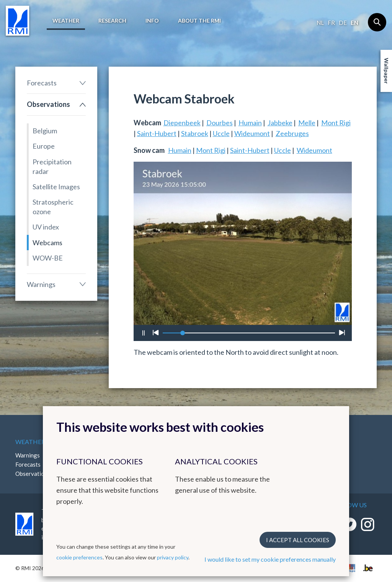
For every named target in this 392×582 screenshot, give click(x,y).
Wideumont (252, 133)
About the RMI (199, 20)
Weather (66, 20)
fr (331, 23)
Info (152, 20)
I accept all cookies (298, 540)
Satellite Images (56, 187)
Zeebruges (292, 133)
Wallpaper (386, 71)
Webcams (47, 243)
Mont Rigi (336, 123)
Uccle (221, 133)
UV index (46, 227)
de (343, 23)
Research (112, 20)
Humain (250, 123)
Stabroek (195, 133)
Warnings (41, 284)
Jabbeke (280, 123)
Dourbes (220, 123)
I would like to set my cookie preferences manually (270, 559)
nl (320, 23)
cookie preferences (79, 557)
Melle (307, 123)
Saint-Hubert (157, 133)
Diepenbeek (182, 123)
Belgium (45, 131)
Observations (48, 104)
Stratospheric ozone (53, 207)
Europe (44, 146)
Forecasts (42, 83)
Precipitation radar (52, 166)
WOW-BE (48, 258)
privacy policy (173, 557)
